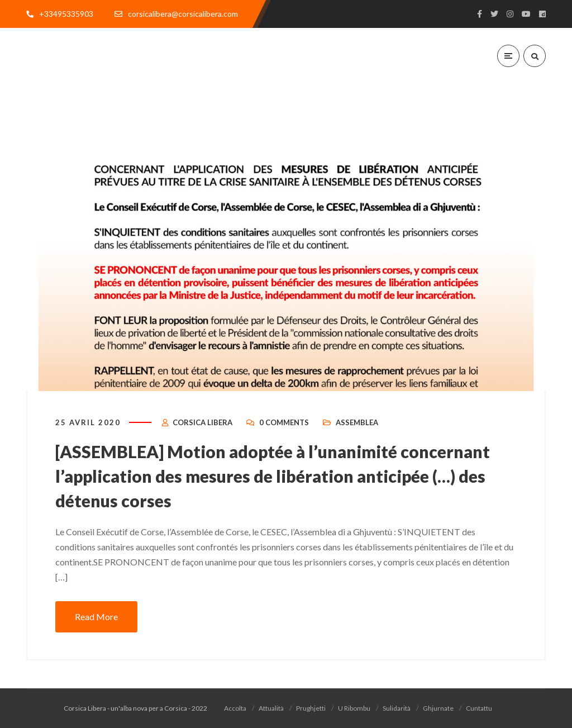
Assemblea (357, 422)
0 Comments (284, 422)
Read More (96, 617)
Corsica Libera (202, 422)
